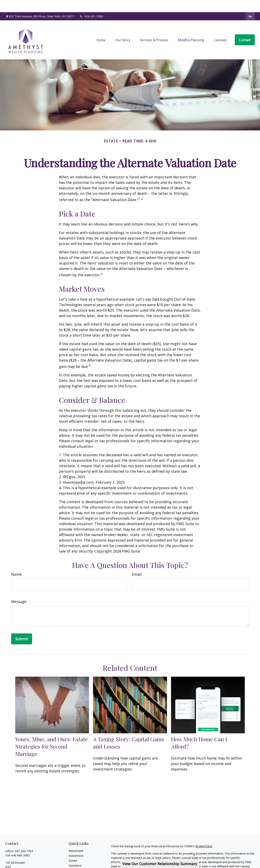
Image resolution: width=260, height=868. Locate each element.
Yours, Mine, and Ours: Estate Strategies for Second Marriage (51, 734)
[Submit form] (22, 627)
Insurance (75, 853)
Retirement (76, 839)
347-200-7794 (24, 839)
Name (16, 562)
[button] (101, 28)
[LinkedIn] (250, 4)
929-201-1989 (91, 4)
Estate (73, 848)
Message (19, 589)
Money (73, 863)
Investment (76, 844)
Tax (71, 858)
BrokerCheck (204, 834)
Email (137, 562)
